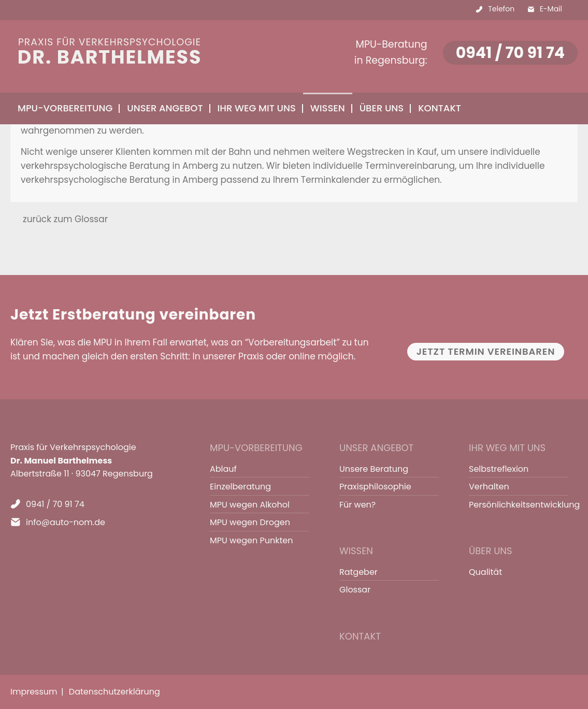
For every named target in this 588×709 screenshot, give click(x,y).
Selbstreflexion (499, 469)
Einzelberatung (240, 487)
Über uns (491, 551)
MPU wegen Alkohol (250, 505)
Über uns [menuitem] (382, 108)
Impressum (34, 692)
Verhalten (489, 487)
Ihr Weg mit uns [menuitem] (257, 108)
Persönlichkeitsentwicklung (514, 505)
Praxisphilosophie (375, 487)
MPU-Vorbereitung (256, 448)
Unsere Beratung (374, 469)
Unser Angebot (376, 448)
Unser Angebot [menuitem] (165, 108)
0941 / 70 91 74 (510, 53)
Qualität (485, 572)
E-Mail (551, 9)
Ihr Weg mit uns (507, 448)
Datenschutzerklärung (114, 692)
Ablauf (223, 469)
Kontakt (440, 108)
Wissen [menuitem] (328, 108)
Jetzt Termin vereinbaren (486, 351)
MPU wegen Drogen (250, 522)
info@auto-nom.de (66, 522)
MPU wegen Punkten (251, 540)
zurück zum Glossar (65, 219)
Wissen (356, 551)
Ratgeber (358, 572)
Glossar (355, 590)
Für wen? (357, 505)
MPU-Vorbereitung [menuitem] (65, 108)
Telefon (501, 9)
